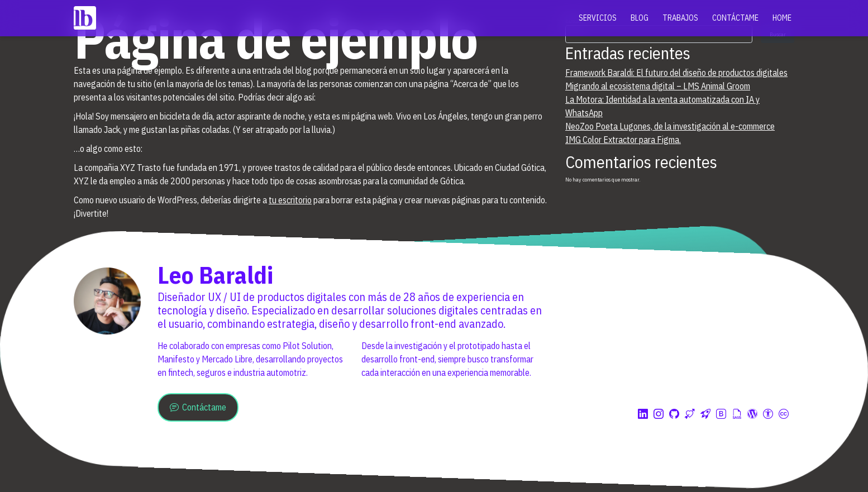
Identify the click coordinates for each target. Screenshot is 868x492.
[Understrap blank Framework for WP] (705, 414)
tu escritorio (290, 200)
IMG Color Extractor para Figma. (623, 140)
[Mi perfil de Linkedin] (643, 414)
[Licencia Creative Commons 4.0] (784, 414)
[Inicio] (85, 18)
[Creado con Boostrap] (721, 414)
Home (782, 18)
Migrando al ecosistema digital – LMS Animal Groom (658, 86)
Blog (640, 18)
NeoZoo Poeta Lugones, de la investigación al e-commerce (670, 126)
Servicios (598, 18)
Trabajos (680, 18)
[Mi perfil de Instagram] (659, 414)
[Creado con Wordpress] (752, 414)
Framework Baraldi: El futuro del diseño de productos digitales (676, 73)
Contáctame (735, 18)
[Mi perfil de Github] (674, 414)
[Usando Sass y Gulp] (737, 414)
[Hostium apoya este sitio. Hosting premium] (690, 414)
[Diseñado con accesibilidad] (768, 414)
